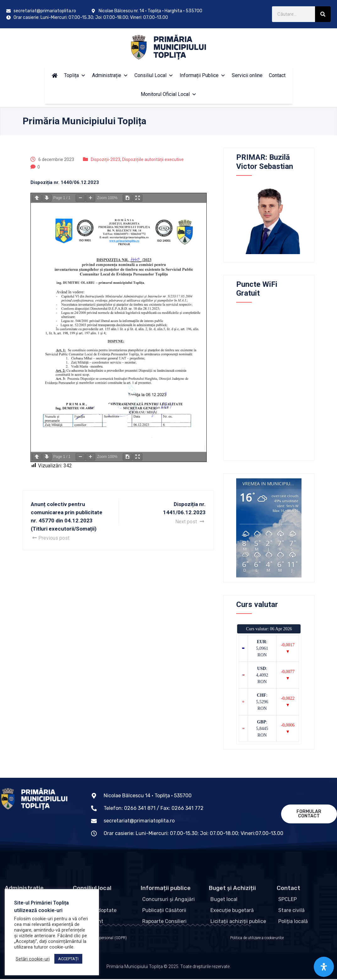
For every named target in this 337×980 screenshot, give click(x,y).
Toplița (75, 75)
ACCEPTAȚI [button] (68, 959)
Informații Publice (203, 75)
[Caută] (323, 14)
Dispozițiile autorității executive (153, 159)
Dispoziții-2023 (106, 159)
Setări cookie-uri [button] (33, 959)
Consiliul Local (154, 75)
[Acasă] (55, 75)
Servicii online (247, 75)
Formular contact (309, 814)
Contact (277, 75)
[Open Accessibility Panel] (324, 967)
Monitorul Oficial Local (169, 94)
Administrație (110, 75)
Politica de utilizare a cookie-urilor (257, 939)
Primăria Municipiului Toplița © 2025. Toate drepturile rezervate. (168, 971)
